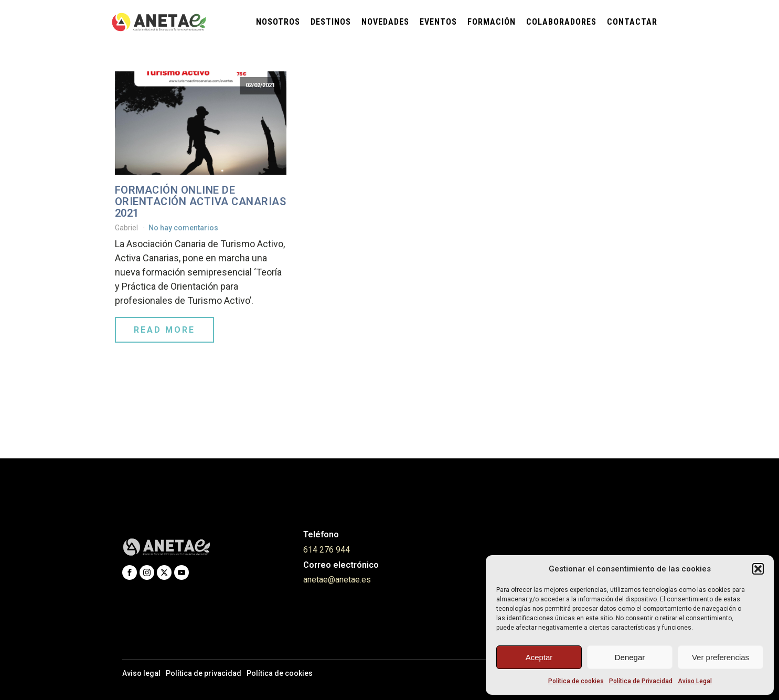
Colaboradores (561, 22)
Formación (492, 22)
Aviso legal (141, 673)
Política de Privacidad (641, 681)
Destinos (331, 22)
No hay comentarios (183, 228)
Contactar (632, 22)
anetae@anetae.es (337, 580)
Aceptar (539, 657)
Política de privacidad (204, 673)
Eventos (438, 22)
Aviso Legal (695, 681)
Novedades (385, 22)
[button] (758, 569)
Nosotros (278, 22)
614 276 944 (327, 550)
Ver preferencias (721, 657)
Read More (164, 330)
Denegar (630, 657)
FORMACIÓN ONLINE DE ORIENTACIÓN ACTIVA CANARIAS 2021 (201, 201)
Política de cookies (576, 681)
